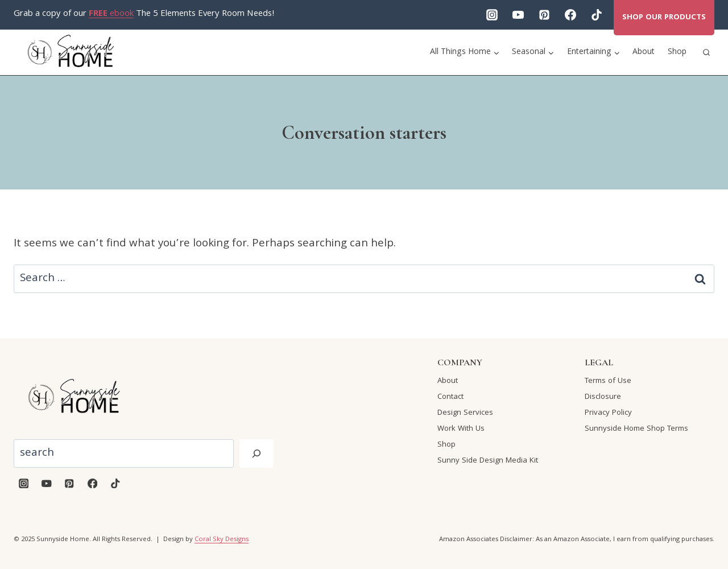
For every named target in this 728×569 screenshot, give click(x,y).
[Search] (257, 453)
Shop (677, 52)
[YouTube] (518, 15)
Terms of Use (608, 381)
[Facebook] (570, 15)
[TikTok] (597, 15)
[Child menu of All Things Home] (465, 52)
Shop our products (664, 18)
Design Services (465, 413)
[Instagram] (492, 15)
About (644, 52)
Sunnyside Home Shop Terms (636, 429)
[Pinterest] (544, 15)
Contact (450, 397)
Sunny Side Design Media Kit (488, 461)
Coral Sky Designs (222, 540)
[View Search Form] (706, 52)
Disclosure (603, 397)
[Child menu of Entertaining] (594, 52)
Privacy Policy (608, 413)
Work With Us (461, 429)
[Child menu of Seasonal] (533, 52)
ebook (111, 14)
